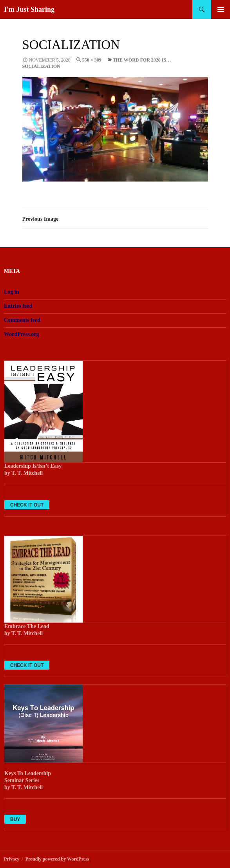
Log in (12, 292)
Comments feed (22, 320)
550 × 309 (92, 60)
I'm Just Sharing (29, 9)
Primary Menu (221, 9)
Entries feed (18, 306)
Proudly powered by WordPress (57, 859)
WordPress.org (22, 334)
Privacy (12, 859)
